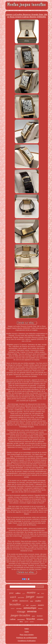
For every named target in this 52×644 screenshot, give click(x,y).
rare (32, 601)
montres (41, 605)
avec (34, 616)
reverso (32, 611)
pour (12, 593)
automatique (30, 608)
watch (13, 597)
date (38, 593)
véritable (40, 619)
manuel (13, 608)
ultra (21, 622)
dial (27, 605)
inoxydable (33, 606)
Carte (27, 632)
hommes (40, 608)
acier (15, 600)
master (40, 597)
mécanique (19, 608)
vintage (21, 611)
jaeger (30, 597)
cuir (23, 606)
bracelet (31, 619)
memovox (24, 601)
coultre (38, 601)
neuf (24, 594)
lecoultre (15, 604)
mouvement (21, 619)
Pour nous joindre (27, 635)
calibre (18, 593)
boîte (43, 593)
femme (32, 622)
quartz (26, 622)
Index (27, 629)
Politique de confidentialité (27, 638)
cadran (13, 619)
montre (31, 592)
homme (40, 616)
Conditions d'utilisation (27, 641)
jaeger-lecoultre (20, 615)
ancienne (21, 597)
